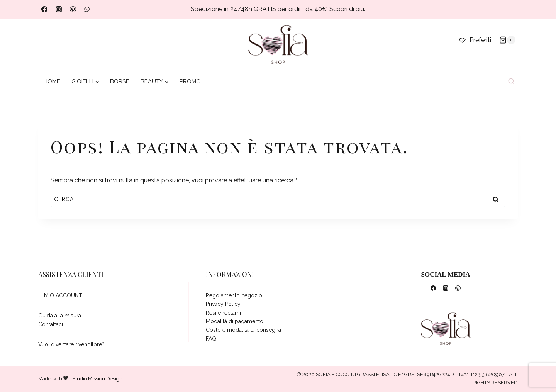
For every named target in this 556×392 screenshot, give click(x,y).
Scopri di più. (347, 9)
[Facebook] (44, 9)
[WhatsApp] (87, 9)
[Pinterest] (73, 9)
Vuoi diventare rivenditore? (71, 344)
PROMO (190, 81)
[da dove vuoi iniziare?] (278, 45)
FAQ (211, 339)
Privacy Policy (223, 304)
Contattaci (51, 324)
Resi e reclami (223, 313)
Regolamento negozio (234, 295)
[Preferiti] (475, 40)
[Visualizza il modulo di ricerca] (511, 82)
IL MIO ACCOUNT (60, 295)
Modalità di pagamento (235, 321)
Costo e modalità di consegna (243, 330)
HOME (52, 81)
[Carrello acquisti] (507, 40)
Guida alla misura (60, 316)
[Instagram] (59, 9)
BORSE (120, 81)
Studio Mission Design (97, 379)
